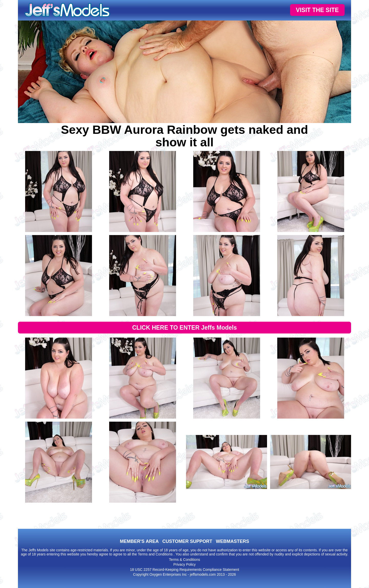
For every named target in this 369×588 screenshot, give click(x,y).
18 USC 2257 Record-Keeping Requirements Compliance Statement (184, 570)
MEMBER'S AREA (139, 541)
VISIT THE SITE (317, 10)
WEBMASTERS (232, 541)
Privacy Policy (184, 564)
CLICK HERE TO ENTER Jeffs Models (185, 328)
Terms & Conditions (184, 560)
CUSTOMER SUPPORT (187, 541)
